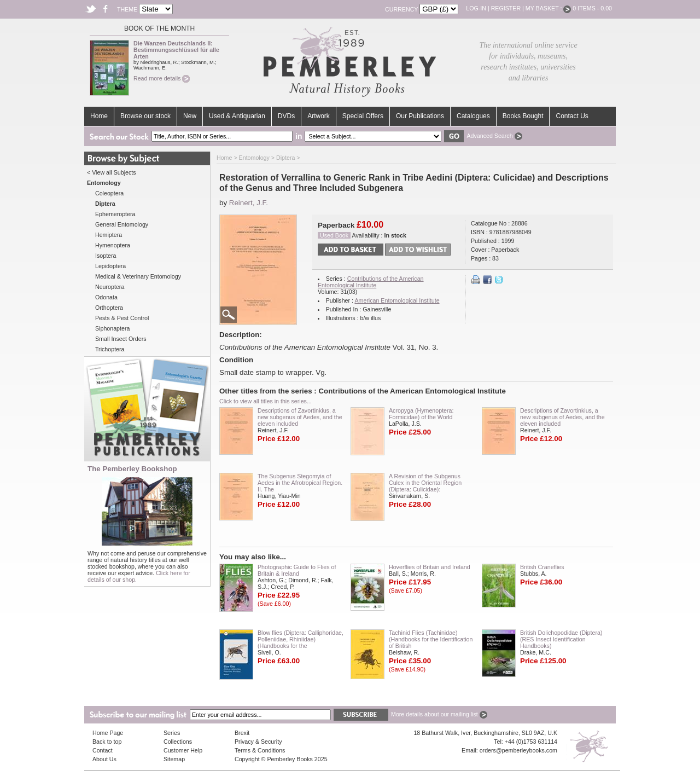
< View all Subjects (112, 172)
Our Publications (420, 116)
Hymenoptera (113, 245)
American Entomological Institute (397, 300)
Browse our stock (145, 116)
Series (172, 733)
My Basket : (549, 8)
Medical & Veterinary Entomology (138, 276)
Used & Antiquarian (237, 116)
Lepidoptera (110, 266)
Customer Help (183, 750)
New (190, 116)
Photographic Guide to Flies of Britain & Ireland (297, 570)
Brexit (242, 733)
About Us (104, 759)
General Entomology (122, 224)
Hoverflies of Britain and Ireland (430, 567)
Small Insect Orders (121, 339)
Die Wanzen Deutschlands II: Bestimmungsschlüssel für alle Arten (176, 50)
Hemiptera (109, 235)
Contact (103, 750)
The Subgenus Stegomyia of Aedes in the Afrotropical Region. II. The (300, 483)
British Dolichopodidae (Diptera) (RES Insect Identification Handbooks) (561, 639)
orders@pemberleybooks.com (518, 750)
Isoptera (106, 256)
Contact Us (572, 116)
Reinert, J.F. (249, 203)
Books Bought (523, 116)
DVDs (286, 116)
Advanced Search (494, 136)
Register (506, 8)
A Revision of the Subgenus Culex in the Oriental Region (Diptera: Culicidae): (425, 483)
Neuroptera (110, 287)
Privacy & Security (258, 742)
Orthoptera (109, 308)
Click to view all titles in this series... (266, 401)
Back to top (107, 742)
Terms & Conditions (260, 750)
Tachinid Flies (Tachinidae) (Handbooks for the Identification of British (431, 639)
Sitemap (174, 759)
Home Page (108, 733)
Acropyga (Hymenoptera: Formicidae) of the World (421, 414)
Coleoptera (109, 193)
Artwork (319, 116)
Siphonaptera (112, 328)
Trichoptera (110, 349)
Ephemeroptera (115, 214)
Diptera (285, 158)
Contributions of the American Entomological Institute (371, 282)
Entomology (254, 158)
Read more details (162, 78)
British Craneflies (542, 567)
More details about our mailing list (439, 714)
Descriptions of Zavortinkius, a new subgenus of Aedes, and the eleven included (300, 417)
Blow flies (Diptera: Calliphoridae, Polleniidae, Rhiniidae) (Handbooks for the (301, 639)
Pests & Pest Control (122, 318)
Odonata (106, 297)
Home (99, 116)
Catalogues (473, 116)
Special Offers (363, 116)
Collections (178, 742)
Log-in (476, 8)
